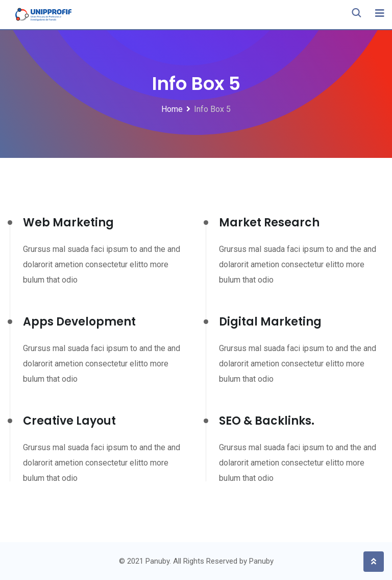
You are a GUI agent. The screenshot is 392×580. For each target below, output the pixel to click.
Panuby (261, 561)
